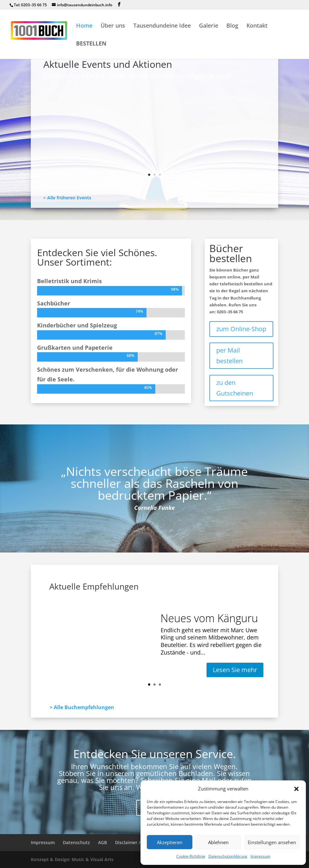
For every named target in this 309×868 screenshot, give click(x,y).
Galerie (209, 26)
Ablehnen (218, 842)
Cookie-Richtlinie (191, 856)
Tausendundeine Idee (162, 26)
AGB (102, 842)
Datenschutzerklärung (228, 856)
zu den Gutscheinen (235, 388)
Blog (232, 26)
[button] (296, 789)
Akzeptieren (170, 842)
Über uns (113, 26)
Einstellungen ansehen (272, 842)
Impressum (260, 856)
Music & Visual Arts (93, 859)
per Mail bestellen (229, 356)
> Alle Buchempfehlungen (82, 707)
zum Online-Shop (241, 329)
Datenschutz (76, 842)
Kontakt (257, 26)
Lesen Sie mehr (75, 166)
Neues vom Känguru (79, 115)
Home (84, 26)
